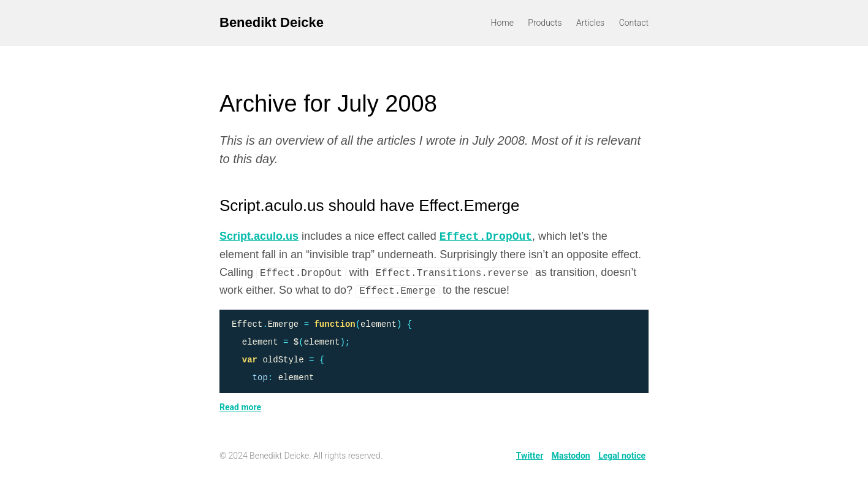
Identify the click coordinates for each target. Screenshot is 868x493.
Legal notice (622, 456)
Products (545, 23)
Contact (634, 23)
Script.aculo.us (259, 237)
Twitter (530, 456)
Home (502, 23)
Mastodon (571, 456)
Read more (240, 407)
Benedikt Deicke (272, 22)
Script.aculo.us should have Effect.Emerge (369, 205)
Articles (590, 23)
